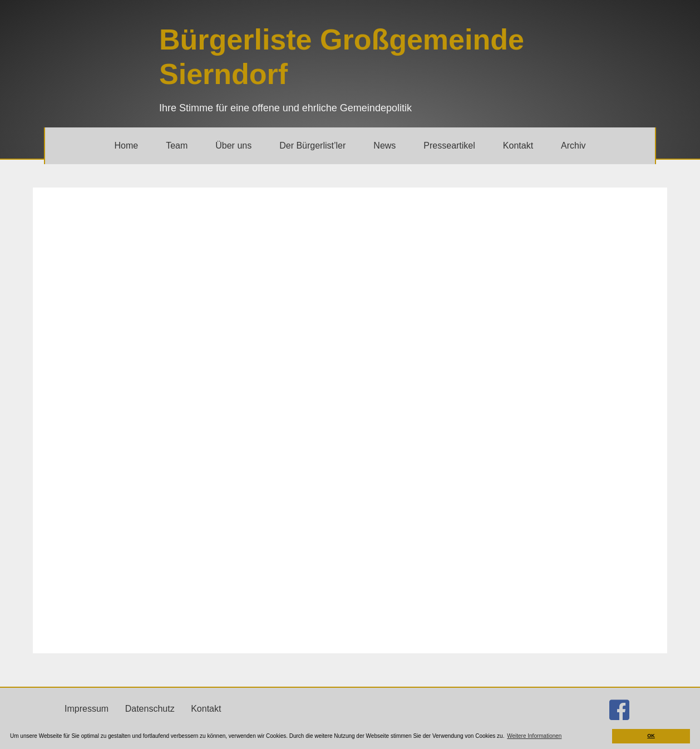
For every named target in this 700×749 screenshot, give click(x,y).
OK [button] (651, 736)
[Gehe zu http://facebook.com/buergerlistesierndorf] (619, 710)
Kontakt (206, 709)
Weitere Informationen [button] (534, 736)
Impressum (87, 709)
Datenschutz (150, 709)
